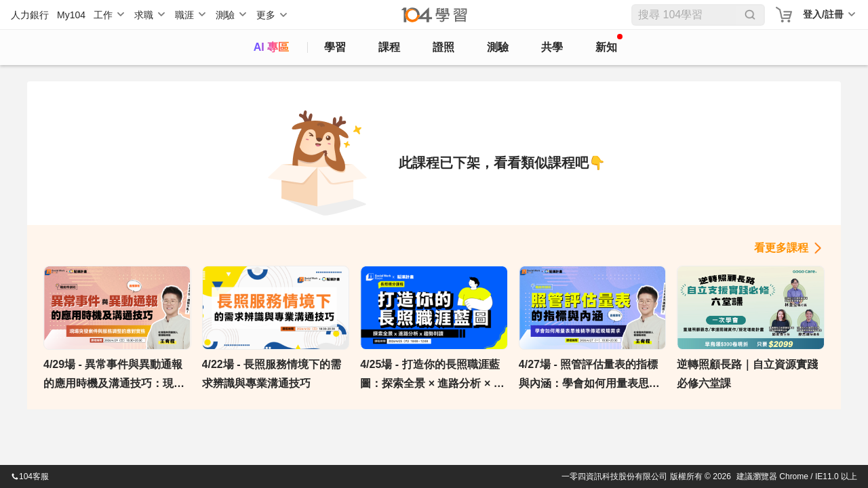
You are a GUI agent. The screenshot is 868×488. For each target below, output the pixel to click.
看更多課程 (781, 248)
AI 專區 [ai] (271, 47)
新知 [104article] (609, 43)
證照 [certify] (443, 47)
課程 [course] (389, 47)
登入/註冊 (823, 14)
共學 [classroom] (552, 47)
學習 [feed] (335, 47)
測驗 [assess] (498, 47)
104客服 (30, 476)
